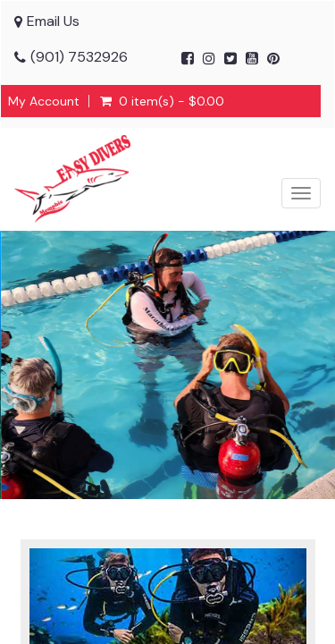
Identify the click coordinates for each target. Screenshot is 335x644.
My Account (44, 101)
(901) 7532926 (79, 57)
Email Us (53, 21)
